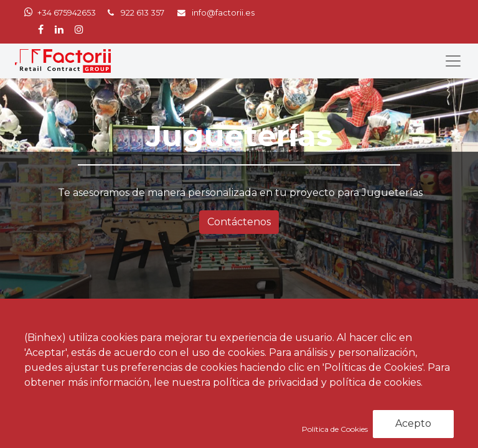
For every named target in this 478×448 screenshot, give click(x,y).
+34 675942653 (67, 13)
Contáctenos (239, 222)
